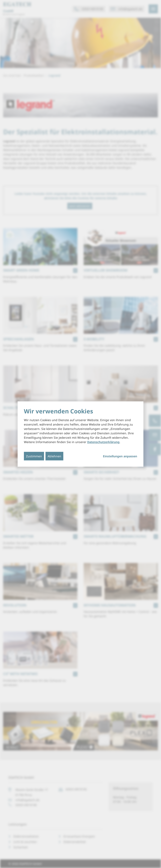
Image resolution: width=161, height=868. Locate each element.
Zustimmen (34, 456)
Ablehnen (54, 456)
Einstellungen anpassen (120, 456)
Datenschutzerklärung (103, 442)
